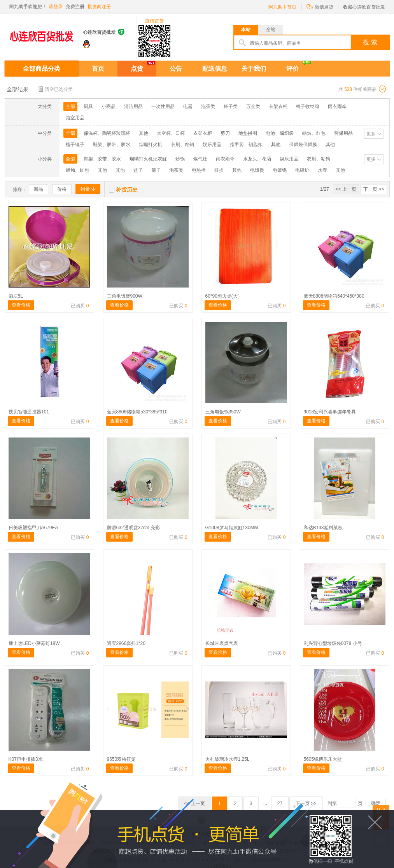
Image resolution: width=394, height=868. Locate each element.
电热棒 (199, 170)
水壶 (322, 170)
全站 (271, 30)
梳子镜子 (75, 145)
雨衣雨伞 (337, 106)
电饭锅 (280, 170)
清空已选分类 (55, 89)
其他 (144, 133)
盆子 (138, 170)
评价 (292, 69)
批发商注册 (99, 7)
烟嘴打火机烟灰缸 (148, 159)
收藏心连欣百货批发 (364, 7)
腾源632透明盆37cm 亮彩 (134, 528)
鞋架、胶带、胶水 (112, 145)
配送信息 (215, 69)
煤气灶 (200, 159)
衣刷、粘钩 (182, 145)
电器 (188, 106)
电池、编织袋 (280, 133)
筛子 (156, 170)
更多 (371, 134)
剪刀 (225, 133)
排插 (219, 170)
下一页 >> (374, 189)
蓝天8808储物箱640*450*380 (334, 296)
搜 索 (370, 42)
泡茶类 (208, 106)
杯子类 (231, 106)
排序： (20, 190)
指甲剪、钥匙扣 (246, 145)
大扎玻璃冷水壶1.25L (228, 759)
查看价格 (21, 305)
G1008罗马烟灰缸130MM (232, 528)
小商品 (109, 106)
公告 (176, 69)
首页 (98, 69)
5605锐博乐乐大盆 (323, 759)
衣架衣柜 (278, 106)
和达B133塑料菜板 (323, 528)
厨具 (88, 106)
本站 (246, 30)
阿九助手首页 (282, 7)
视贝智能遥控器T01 (29, 412)
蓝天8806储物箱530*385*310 (137, 412)
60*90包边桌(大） (224, 296)
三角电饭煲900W (125, 296)
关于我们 (254, 69)
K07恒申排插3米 (26, 759)
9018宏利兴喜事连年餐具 (330, 412)
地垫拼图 (248, 133)
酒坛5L (16, 296)
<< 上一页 (346, 189)
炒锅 (180, 159)
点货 (137, 69)
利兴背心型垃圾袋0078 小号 (333, 643)
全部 (70, 106)
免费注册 (75, 7)
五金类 (253, 106)
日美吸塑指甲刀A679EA (33, 528)
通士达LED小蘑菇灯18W (34, 643)
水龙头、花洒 (257, 159)
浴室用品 (75, 118)
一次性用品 (163, 106)
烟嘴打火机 (151, 145)
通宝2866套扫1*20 (126, 643)
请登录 (56, 7)
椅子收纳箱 (308, 106)
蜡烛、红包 (314, 133)
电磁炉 (302, 170)
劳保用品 (343, 133)
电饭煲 (257, 170)
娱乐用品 (212, 145)
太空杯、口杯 (171, 133)
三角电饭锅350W (223, 412)
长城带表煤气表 (222, 643)
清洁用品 (133, 106)
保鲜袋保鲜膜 (303, 145)
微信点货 (320, 6)
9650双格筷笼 (122, 759)
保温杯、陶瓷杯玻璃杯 (107, 133)
